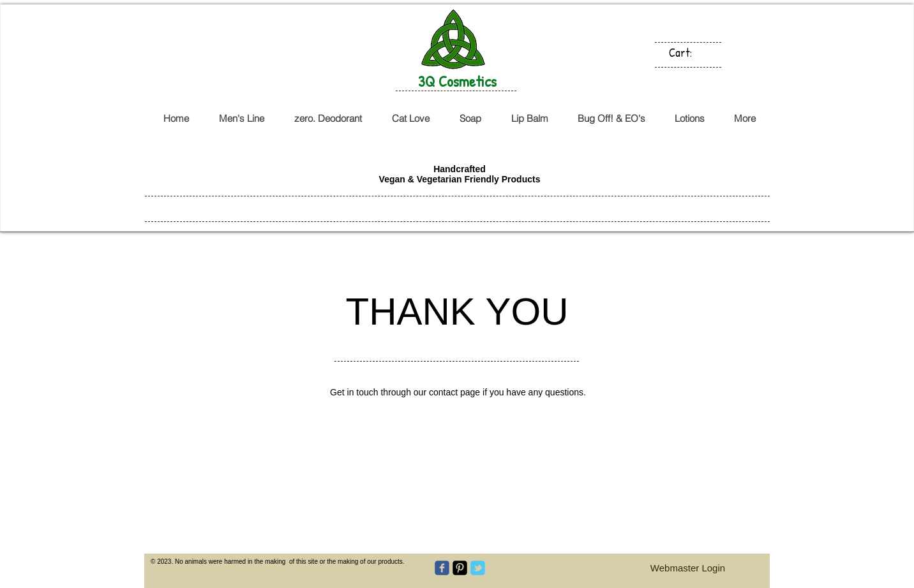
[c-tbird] (478, 568)
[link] (688, 53)
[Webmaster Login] (688, 568)
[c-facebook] (442, 568)
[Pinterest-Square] (460, 568)
